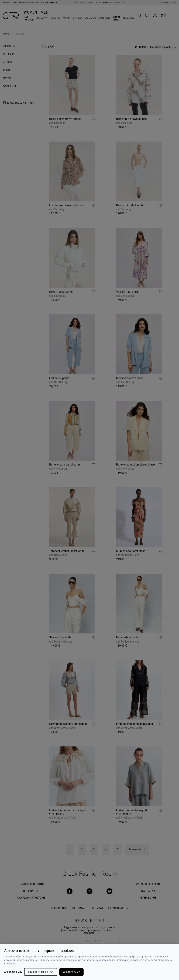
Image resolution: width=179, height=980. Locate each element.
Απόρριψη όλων (13, 972)
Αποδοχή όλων (71, 972)
